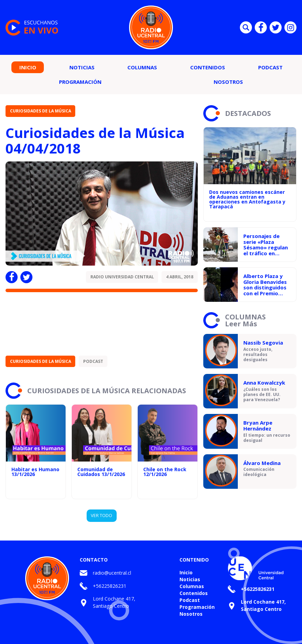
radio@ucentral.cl (112, 573)
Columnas (142, 67)
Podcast (270, 67)
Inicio (28, 67)
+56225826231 (110, 586)
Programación (80, 82)
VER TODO (101, 515)
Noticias (82, 67)
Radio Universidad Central (122, 277)
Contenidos (208, 67)
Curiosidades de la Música (41, 111)
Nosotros (228, 82)
